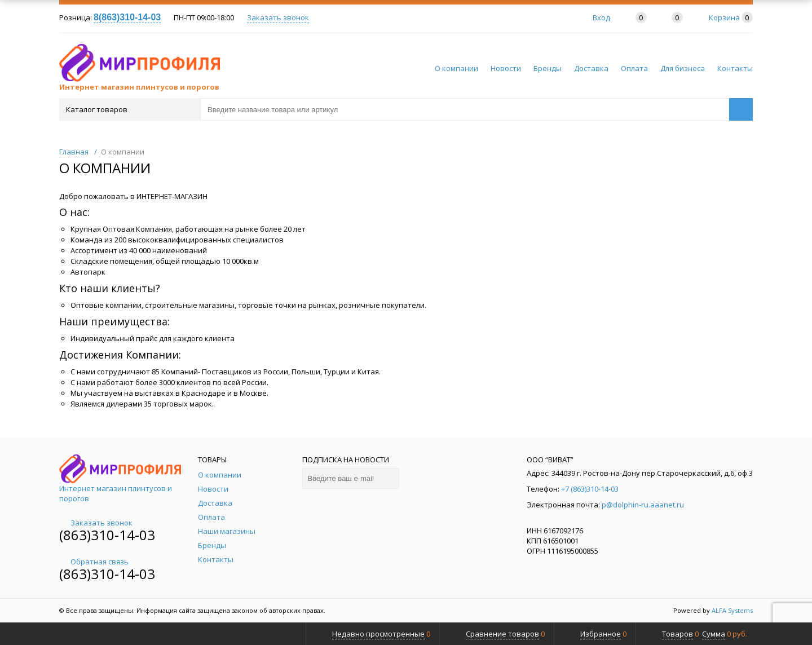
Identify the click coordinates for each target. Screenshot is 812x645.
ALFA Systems (732, 610)
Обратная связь (94, 562)
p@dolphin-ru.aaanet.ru (643, 505)
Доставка (591, 68)
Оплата (634, 68)
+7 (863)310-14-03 (590, 489)
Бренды (548, 68)
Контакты (735, 68)
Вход (601, 17)
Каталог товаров (129, 109)
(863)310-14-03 (107, 535)
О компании (456, 68)
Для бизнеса (683, 68)
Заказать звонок (278, 17)
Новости (506, 68)
